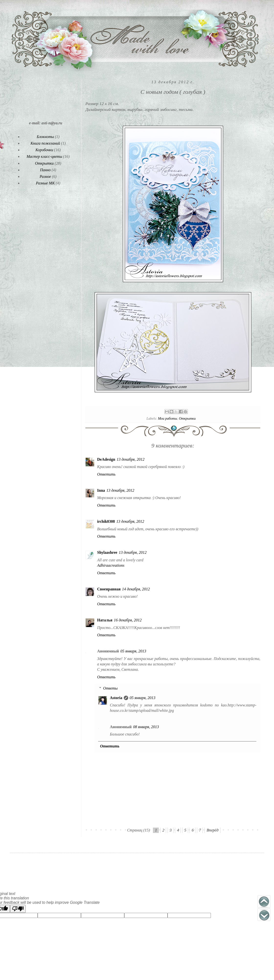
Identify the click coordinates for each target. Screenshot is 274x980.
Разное (45, 176)
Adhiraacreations (111, 565)
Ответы (110, 688)
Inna (101, 490)
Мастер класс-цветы (44, 156)
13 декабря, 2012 (131, 459)
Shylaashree (107, 552)
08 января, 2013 (146, 727)
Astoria (116, 698)
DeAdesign (106, 459)
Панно (45, 170)
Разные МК (45, 183)
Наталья (105, 620)
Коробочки (44, 150)
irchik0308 (106, 521)
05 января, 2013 (133, 651)
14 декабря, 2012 (136, 589)
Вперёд (212, 830)
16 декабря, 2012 (128, 620)
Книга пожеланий (45, 143)
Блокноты (45, 137)
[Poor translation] (18, 909)
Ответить (106, 474)
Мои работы (167, 418)
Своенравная (109, 589)
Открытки (187, 418)
